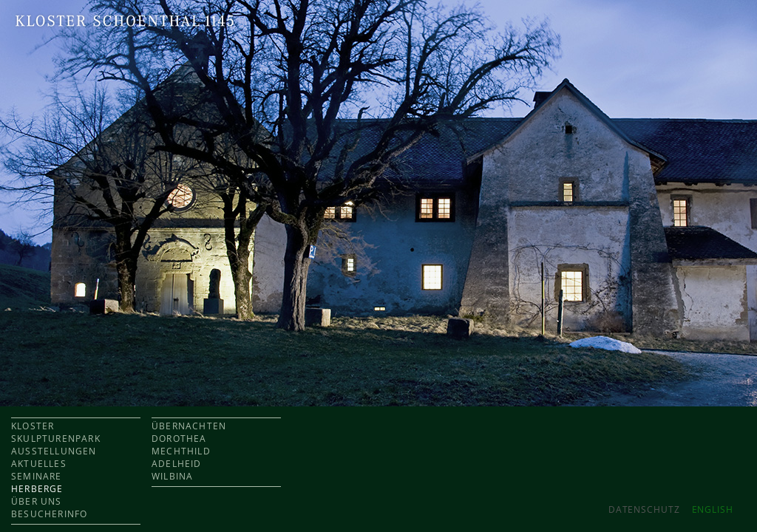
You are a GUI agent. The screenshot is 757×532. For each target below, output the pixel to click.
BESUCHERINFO (49, 514)
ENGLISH (713, 509)
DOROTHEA (179, 439)
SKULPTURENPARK (56, 439)
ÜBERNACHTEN (189, 426)
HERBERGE (37, 489)
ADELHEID (177, 464)
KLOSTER (33, 426)
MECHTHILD (181, 451)
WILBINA (172, 476)
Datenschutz (644, 509)
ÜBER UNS (37, 501)
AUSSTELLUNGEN (54, 451)
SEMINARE (37, 476)
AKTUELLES (39, 464)
